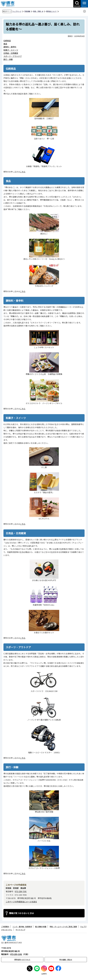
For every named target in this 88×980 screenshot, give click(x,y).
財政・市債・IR (38, 11)
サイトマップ (20, 930)
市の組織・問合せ (66, 960)
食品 (5, 44)
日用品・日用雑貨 (11, 53)
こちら (23, 172)
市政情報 (27, 11)
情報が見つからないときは (21, 913)
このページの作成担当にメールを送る (21, 902)
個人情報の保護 (41, 927)
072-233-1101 (16, 954)
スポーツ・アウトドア (13, 56)
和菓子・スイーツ (11, 50)
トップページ (17, 11)
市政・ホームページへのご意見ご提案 (63, 927)
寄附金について (51, 11)
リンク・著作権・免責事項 (22, 927)
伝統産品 (7, 41)
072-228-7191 (21, 891)
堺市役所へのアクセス (22, 960)
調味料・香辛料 (10, 47)
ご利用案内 (5, 927)
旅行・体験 (8, 59)
